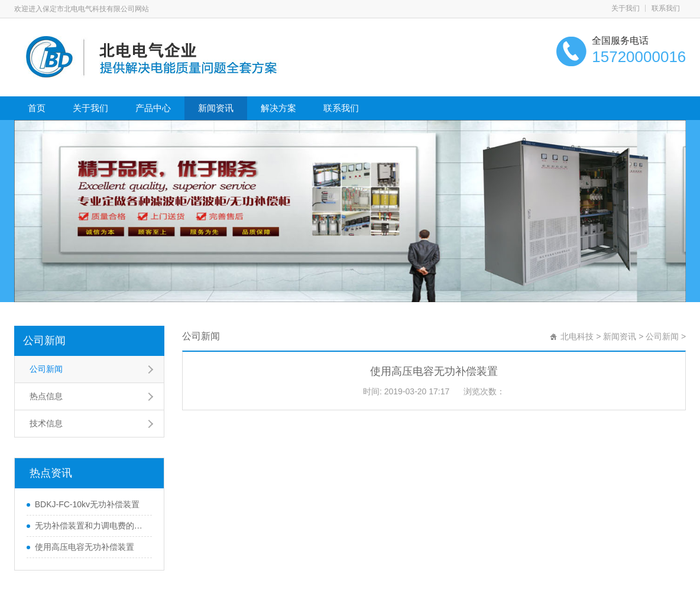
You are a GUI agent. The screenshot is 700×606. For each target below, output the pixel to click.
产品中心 (153, 108)
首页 (37, 108)
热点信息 (46, 396)
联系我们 (666, 8)
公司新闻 (44, 341)
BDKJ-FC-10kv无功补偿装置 (87, 504)
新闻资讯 (216, 108)
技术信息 (46, 423)
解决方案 (278, 108)
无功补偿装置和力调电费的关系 (90, 526)
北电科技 (577, 336)
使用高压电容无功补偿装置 (85, 547)
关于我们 (626, 8)
